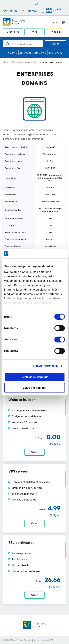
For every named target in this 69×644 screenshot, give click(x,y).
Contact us (10, 11)
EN (54, 23)
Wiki (34, 32)
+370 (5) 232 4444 (54, 11)
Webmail (56, 32)
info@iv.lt (33, 11)
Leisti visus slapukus (34, 377)
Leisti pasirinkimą (34, 388)
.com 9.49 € (40, 53)
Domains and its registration (25, 62)
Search (55, 44)
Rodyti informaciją (46, 366)
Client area (13, 32)
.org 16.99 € (55, 53)
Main (5, 62)
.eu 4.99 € (25, 53)
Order (34, 452)
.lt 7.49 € (12, 53)
